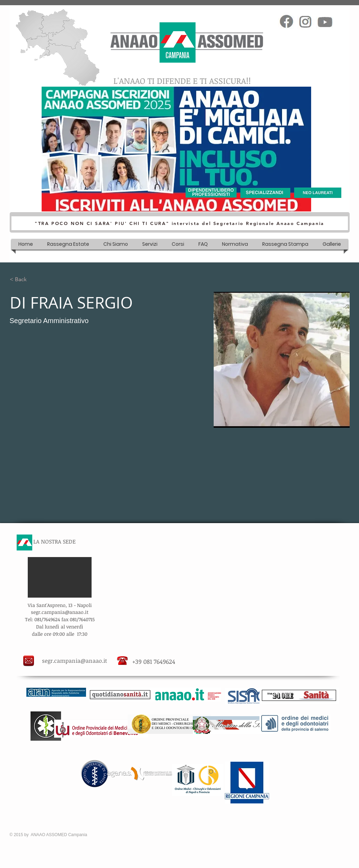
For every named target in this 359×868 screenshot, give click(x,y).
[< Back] (23, 280)
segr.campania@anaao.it (75, 661)
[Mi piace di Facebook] (289, 9)
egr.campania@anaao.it (61, 612)
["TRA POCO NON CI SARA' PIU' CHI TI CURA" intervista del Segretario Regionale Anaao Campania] (180, 223)
